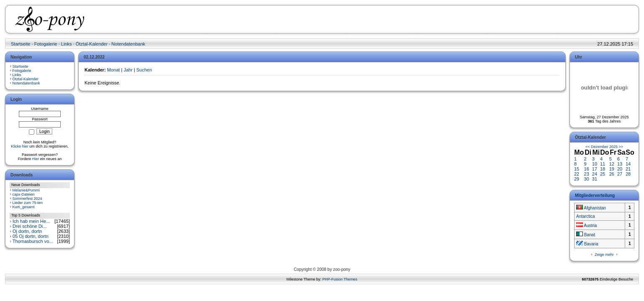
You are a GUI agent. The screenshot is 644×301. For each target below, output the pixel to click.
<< (588, 147)
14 (628, 164)
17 (595, 169)
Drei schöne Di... (30, 226)
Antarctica (585, 216)
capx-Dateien (24, 194)
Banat (586, 235)
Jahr (128, 70)
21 (628, 169)
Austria (586, 226)
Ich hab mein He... (31, 221)
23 (587, 174)
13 (620, 164)
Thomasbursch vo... (33, 241)
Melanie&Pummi (26, 190)
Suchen (144, 70)
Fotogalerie (46, 44)
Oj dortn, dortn (27, 231)
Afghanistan (591, 208)
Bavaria (587, 244)
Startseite (21, 44)
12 (612, 164)
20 (620, 169)
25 (603, 174)
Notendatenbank (128, 44)
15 (577, 169)
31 (595, 179)
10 (595, 164)
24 (595, 174)
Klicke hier (20, 146)
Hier (36, 159)
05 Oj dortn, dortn (31, 236)
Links (67, 44)
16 (587, 169)
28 (628, 174)
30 (587, 179)
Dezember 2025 (604, 147)
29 (577, 179)
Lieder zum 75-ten (28, 203)
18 (603, 169)
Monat (114, 70)
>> (621, 147)
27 (620, 174)
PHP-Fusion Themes (340, 279)
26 (612, 174)
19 (612, 169)
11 (603, 164)
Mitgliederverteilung (595, 195)
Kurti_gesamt (24, 207)
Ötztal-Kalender (92, 44)
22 (577, 174)
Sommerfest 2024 (27, 199)
